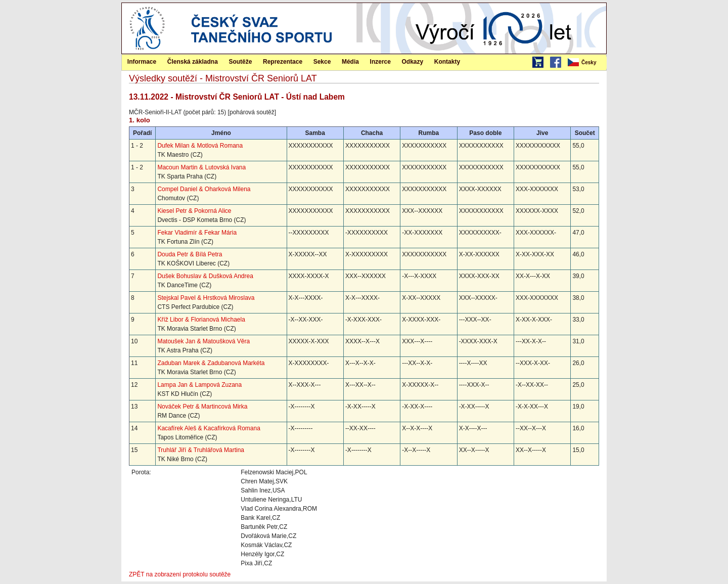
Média (350, 62)
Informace (142, 62)
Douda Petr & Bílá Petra (190, 254)
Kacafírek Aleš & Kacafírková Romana (209, 428)
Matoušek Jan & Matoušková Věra (203, 341)
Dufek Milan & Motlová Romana (200, 146)
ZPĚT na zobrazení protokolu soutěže (180, 574)
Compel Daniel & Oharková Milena (204, 189)
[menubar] (586, 63)
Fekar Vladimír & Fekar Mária (197, 233)
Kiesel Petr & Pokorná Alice (194, 211)
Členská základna (193, 62)
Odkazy (413, 62)
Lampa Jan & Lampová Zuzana (199, 385)
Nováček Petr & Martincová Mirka (202, 407)
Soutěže (240, 62)
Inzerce (380, 62)
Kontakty (447, 62)
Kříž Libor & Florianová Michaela (201, 320)
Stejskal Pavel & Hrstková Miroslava (206, 298)
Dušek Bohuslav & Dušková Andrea (205, 276)
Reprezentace (283, 62)
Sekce (322, 62)
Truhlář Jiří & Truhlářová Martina (201, 450)
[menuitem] (586, 63)
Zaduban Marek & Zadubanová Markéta (211, 363)
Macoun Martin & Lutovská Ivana (201, 167)
